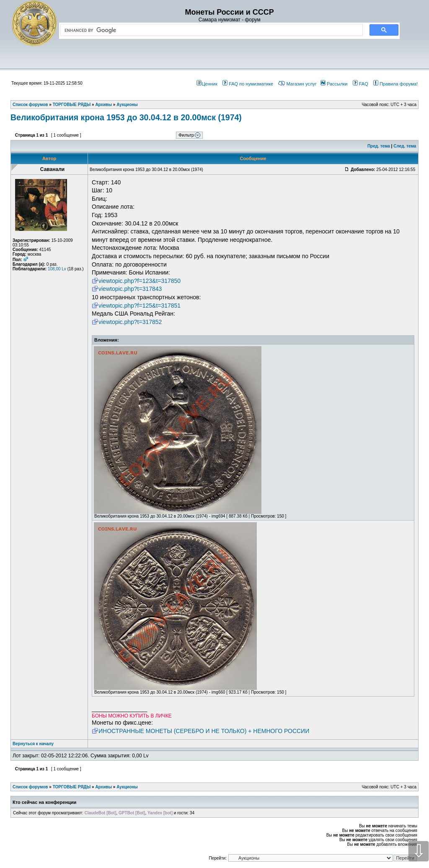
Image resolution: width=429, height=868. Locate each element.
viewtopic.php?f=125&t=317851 (140, 306)
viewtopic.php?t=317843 (130, 289)
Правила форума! (395, 84)
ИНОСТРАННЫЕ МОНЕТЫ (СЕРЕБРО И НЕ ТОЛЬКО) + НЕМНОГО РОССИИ (204, 731)
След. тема (405, 146)
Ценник (207, 84)
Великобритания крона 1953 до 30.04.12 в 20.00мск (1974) (126, 117)
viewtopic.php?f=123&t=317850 (140, 281)
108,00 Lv (57, 269)
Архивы (103, 787)
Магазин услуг (297, 84)
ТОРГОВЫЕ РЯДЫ (72, 787)
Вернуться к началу (33, 744)
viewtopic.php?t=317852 (130, 322)
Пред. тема (379, 146)
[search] (210, 30)
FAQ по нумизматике (248, 84)
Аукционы (127, 787)
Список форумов (30, 787)
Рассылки (334, 84)
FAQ (361, 84)
